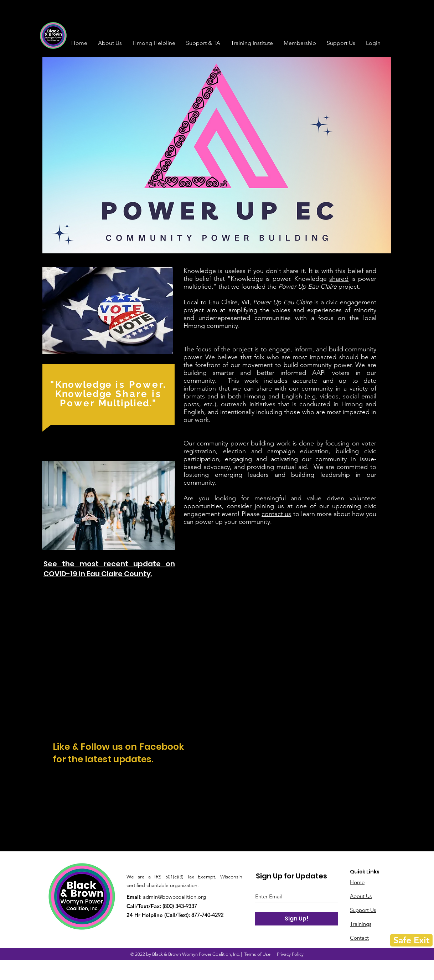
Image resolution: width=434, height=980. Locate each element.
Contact (359, 938)
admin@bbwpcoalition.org (174, 897)
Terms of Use (257, 954)
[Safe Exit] (411, 940)
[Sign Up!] (297, 919)
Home (357, 882)
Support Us (363, 910)
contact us (276, 514)
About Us (361, 896)
